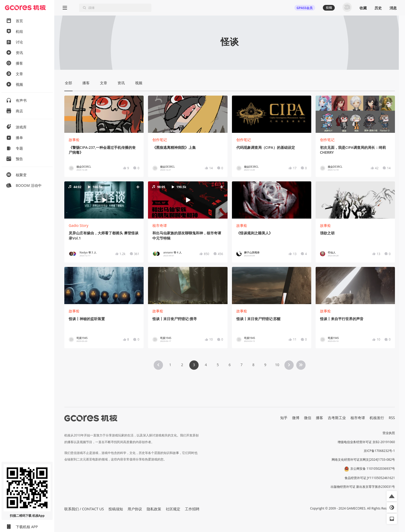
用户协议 (135, 509)
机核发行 (377, 418)
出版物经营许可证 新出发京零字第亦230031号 (363, 487)
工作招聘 (192, 509)
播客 (320, 418)
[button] (104, 200)
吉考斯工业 (337, 418)
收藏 (363, 8)
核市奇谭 (160, 225)
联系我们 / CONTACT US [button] (84, 509)
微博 (296, 418)
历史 (378, 8)
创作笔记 (160, 140)
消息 (393, 8)
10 (277, 365)
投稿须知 (116, 509)
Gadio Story (79, 225)
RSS (392, 418)
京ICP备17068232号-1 (379, 451)
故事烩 (74, 140)
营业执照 (389, 433)
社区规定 (173, 509)
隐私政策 (154, 509)
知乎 (284, 418)
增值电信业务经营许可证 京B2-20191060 (366, 442)
